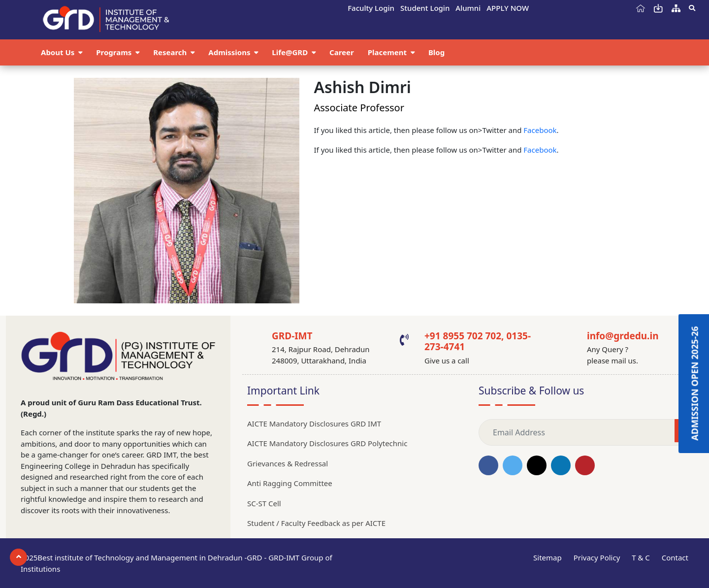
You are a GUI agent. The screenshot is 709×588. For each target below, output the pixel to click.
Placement (388, 52)
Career (342, 52)
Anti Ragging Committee (290, 483)
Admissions (230, 52)
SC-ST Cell (264, 503)
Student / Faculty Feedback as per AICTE (316, 523)
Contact (675, 557)
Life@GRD (291, 52)
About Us (59, 52)
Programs (115, 52)
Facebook (540, 130)
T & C (641, 557)
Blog (436, 52)
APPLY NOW (508, 8)
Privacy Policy (597, 557)
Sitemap (548, 557)
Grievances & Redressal (288, 463)
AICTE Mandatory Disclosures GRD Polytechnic (327, 443)
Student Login (425, 8)
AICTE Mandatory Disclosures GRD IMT (314, 424)
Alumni (468, 8)
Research (171, 52)
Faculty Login (371, 8)
